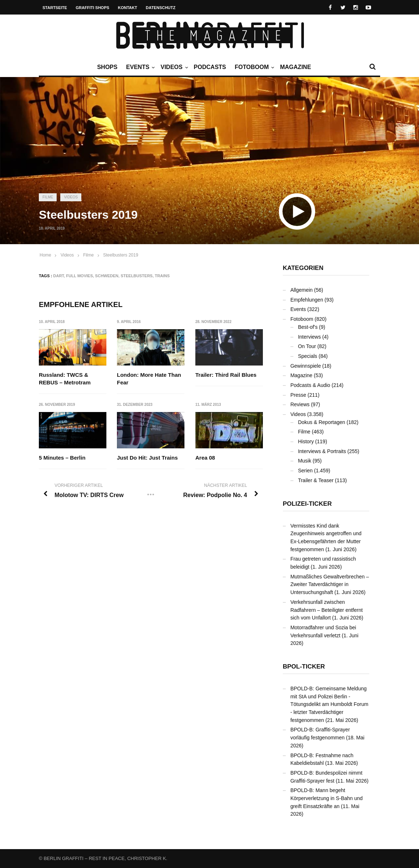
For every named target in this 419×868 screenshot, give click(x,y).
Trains (162, 276)
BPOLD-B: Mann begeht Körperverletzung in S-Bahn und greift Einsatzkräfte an (327, 798)
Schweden (107, 276)
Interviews (310, 337)
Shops (107, 67)
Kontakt (128, 8)
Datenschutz (161, 8)
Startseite (55, 8)
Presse (298, 395)
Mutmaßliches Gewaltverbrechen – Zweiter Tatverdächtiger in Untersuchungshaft (330, 584)
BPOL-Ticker (304, 667)
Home (45, 255)
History (306, 441)
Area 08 (205, 458)
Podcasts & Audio (310, 385)
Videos (173, 67)
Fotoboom (253, 67)
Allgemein (302, 290)
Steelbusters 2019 (121, 255)
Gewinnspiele (306, 366)
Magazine (295, 67)
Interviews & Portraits (322, 451)
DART (59, 276)
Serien (305, 471)
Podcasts (210, 67)
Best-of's (308, 327)
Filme (48, 197)
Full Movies (80, 276)
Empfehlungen (307, 300)
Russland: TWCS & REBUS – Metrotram (65, 379)
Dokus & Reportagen (322, 422)
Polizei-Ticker (307, 504)
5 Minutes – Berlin (62, 458)
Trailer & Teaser (316, 480)
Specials (308, 356)
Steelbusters (137, 276)
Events (139, 67)
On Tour (307, 346)
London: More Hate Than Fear (149, 379)
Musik (305, 461)
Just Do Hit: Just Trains (148, 458)
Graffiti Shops (93, 8)
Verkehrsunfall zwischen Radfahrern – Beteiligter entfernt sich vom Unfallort (327, 610)
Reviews (300, 404)
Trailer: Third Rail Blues (226, 375)
